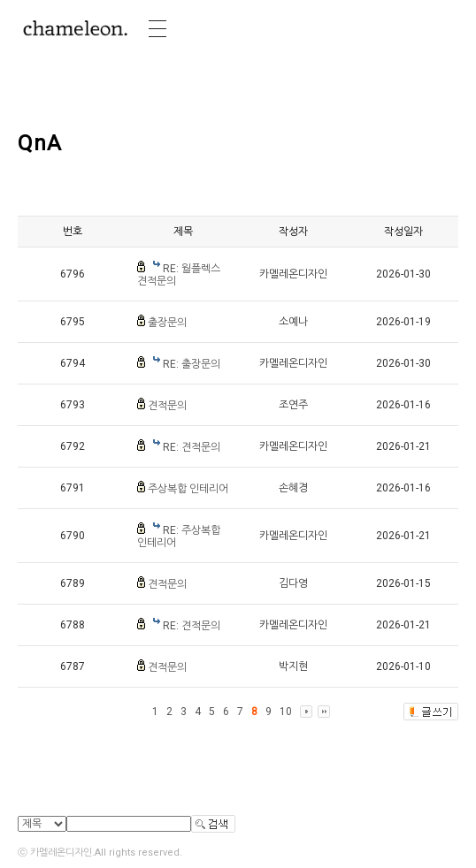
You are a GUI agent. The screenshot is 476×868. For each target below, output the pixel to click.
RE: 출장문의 (192, 364)
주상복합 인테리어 (188, 489)
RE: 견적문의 (192, 447)
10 (286, 712)
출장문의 (167, 323)
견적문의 (167, 406)
